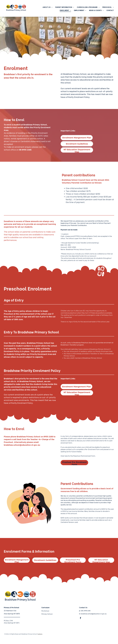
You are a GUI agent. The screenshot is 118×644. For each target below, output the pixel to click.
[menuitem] (47, 7)
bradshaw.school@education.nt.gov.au (94, 614)
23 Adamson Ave (10, 610)
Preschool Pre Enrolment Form (84, 456)
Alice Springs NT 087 (11, 614)
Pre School (45, 611)
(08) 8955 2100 (86, 611)
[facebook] (80, 618)
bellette (40, 634)
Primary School (47, 614)
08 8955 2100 (25, 150)
